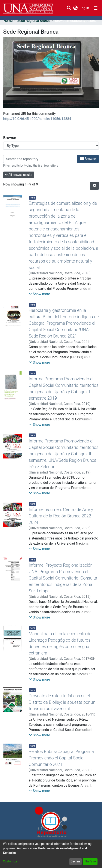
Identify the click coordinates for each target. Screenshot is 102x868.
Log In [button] (85, 8)
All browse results (19, 175)
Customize (10, 861)
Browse (88, 159)
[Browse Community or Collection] (51, 146)
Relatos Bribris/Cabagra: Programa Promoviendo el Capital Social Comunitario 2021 (61, 758)
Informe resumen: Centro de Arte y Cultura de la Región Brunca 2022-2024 (61, 516)
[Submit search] (69, 8)
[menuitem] (75, 8)
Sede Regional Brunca (34, 21)
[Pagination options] (94, 186)
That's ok (90, 861)
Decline (75, 861)
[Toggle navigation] (96, 8)
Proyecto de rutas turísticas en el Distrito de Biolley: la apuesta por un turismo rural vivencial (62, 702)
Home (8, 21)
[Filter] (40, 159)
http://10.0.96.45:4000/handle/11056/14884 (37, 119)
